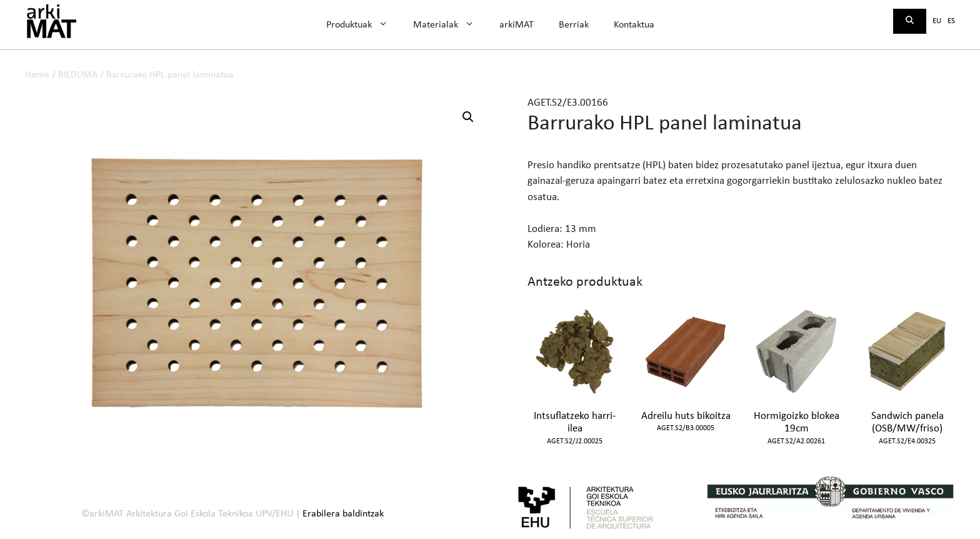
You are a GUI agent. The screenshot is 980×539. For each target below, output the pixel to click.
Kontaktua (634, 25)
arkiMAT (517, 25)
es (951, 21)
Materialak (450, 25)
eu (937, 21)
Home (37, 75)
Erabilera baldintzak (343, 514)
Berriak (574, 25)
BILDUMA (78, 75)
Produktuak (363, 25)
